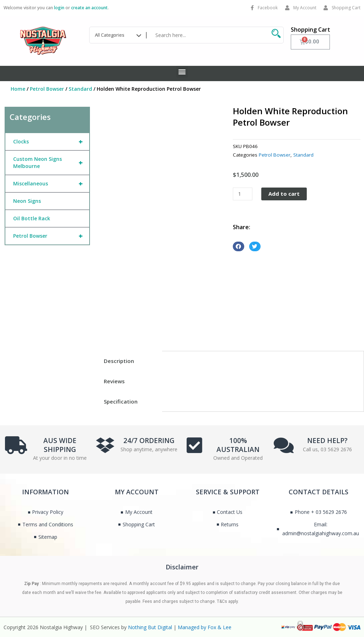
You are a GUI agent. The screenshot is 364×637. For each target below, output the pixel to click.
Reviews (114, 381)
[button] (182, 72)
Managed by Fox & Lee (205, 627)
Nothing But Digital (150, 627)
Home (18, 89)
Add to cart (284, 194)
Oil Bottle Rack (32, 218)
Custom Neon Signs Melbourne (51, 163)
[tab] (128, 361)
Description (119, 361)
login (59, 8)
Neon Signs (27, 201)
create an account (89, 8)
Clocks (51, 142)
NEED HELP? (327, 441)
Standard (80, 89)
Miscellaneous (51, 184)
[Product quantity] (242, 194)
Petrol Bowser (47, 89)
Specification (121, 401)
